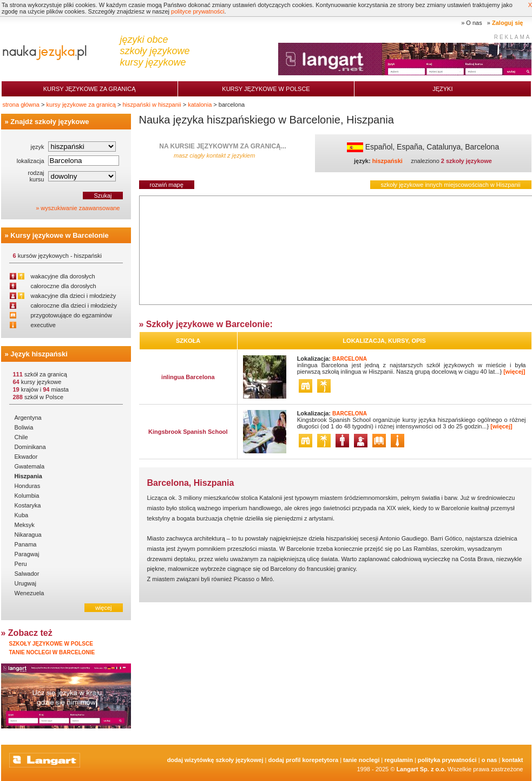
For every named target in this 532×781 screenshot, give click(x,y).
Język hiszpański (39, 354)
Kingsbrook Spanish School (188, 432)
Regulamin (399, 760)
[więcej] (514, 372)
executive (43, 325)
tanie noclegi (361, 760)
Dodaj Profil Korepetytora (304, 760)
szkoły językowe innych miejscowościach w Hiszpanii (451, 185)
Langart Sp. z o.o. (421, 769)
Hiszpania (28, 476)
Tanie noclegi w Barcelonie (52, 652)
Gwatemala (30, 466)
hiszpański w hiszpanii (152, 105)
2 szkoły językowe (467, 161)
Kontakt (512, 760)
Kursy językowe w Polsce (266, 89)
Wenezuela (29, 593)
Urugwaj (25, 583)
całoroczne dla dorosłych (64, 286)
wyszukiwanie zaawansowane (80, 208)
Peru (21, 564)
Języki (442, 89)
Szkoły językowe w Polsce (51, 644)
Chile (21, 437)
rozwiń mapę (167, 185)
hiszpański (387, 161)
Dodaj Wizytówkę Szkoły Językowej (215, 760)
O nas (474, 23)
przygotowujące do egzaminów (71, 315)
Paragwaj (27, 554)
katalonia (200, 105)
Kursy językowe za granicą (90, 89)
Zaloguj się (507, 23)
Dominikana (30, 447)
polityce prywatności (198, 11)
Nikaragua (28, 535)
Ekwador (26, 457)
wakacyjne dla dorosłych (63, 276)
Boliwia (24, 427)
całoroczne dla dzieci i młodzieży (74, 305)
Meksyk (25, 525)
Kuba (22, 515)
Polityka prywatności (447, 760)
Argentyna (28, 418)
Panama (26, 544)
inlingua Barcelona (188, 377)
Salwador (27, 574)
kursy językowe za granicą (81, 105)
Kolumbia (27, 496)
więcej (104, 608)
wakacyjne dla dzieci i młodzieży (74, 296)
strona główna (21, 105)
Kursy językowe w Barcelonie (59, 235)
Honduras (28, 486)
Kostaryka (28, 505)
